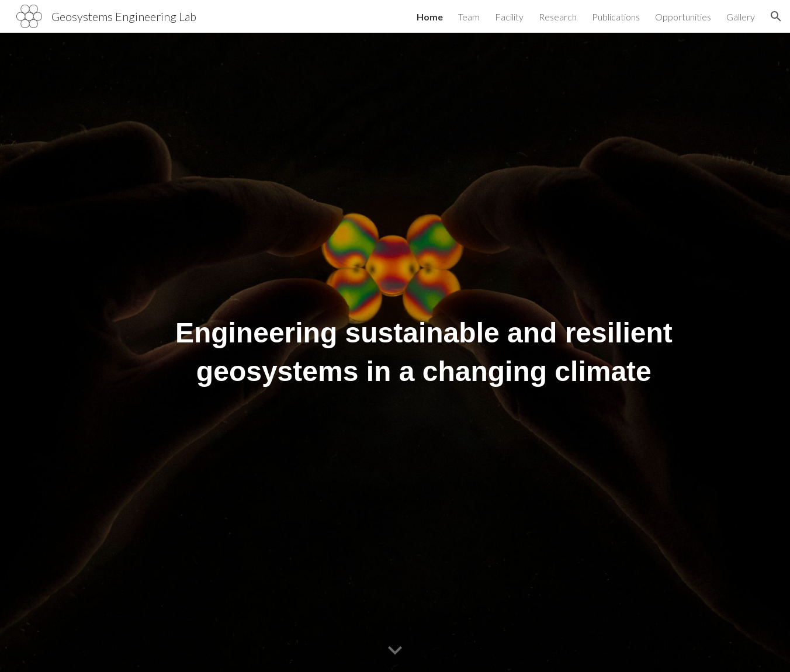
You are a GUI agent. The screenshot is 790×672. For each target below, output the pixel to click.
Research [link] (558, 17)
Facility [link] (509, 17)
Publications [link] (616, 17)
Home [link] (430, 17)
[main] (424, 352)
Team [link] (469, 17)
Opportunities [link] (683, 17)
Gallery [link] (741, 17)
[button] (776, 16)
